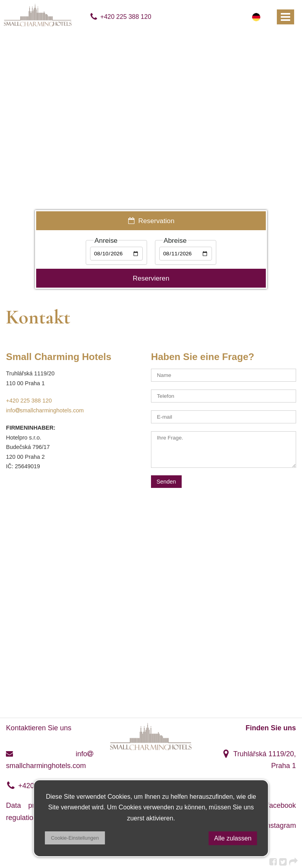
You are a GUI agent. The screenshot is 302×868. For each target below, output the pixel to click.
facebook (276, 805)
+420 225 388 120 (121, 17)
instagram (274, 826)
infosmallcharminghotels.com (45, 410)
